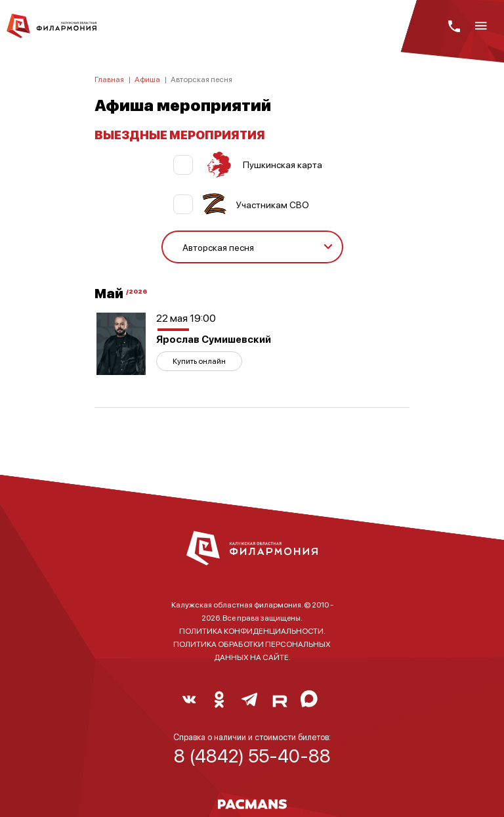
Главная (109, 79)
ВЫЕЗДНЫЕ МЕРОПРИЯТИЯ (180, 134)
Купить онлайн (199, 361)
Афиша (147, 79)
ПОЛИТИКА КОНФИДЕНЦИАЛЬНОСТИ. (252, 631)
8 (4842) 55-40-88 (252, 755)
